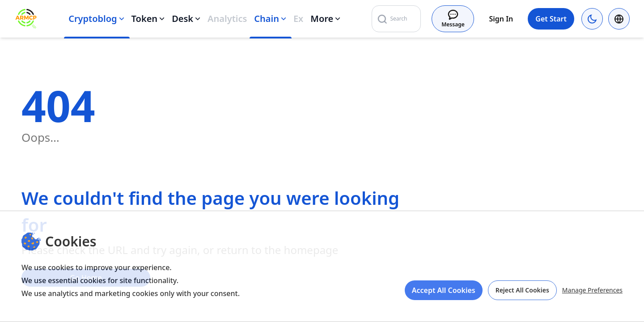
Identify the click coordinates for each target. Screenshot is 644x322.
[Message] (453, 19)
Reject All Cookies (522, 290)
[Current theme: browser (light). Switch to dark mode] (592, 19)
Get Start (551, 19)
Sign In (501, 19)
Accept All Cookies (444, 290)
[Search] (429, 19)
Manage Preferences (592, 290)
